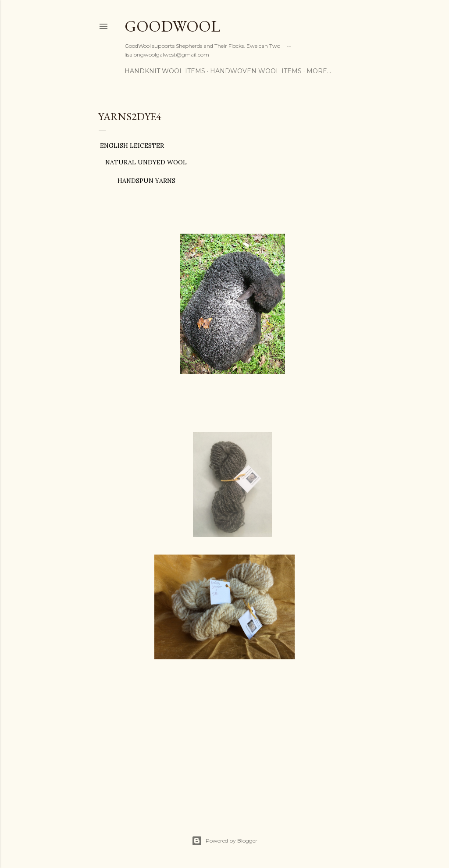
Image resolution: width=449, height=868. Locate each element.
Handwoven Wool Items (256, 71)
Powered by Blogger (224, 841)
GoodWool (172, 26)
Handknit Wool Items (165, 71)
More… (319, 71)
